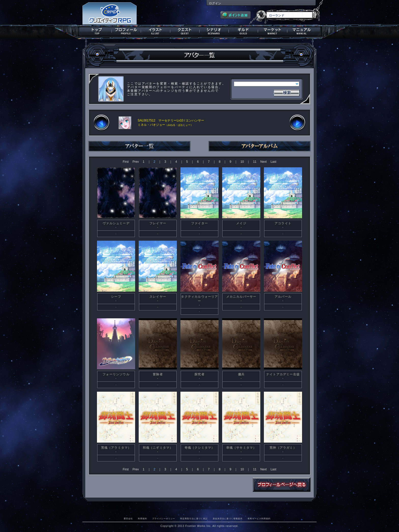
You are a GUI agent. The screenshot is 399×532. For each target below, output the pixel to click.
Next (263, 162)
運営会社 (128, 519)
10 (242, 162)
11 (255, 162)
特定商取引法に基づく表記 (194, 519)
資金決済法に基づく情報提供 (228, 519)
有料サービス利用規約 (259, 519)
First (126, 162)
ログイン (215, 3)
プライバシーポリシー (164, 519)
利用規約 (142, 519)
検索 (287, 92)
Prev (136, 162)
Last (273, 162)
